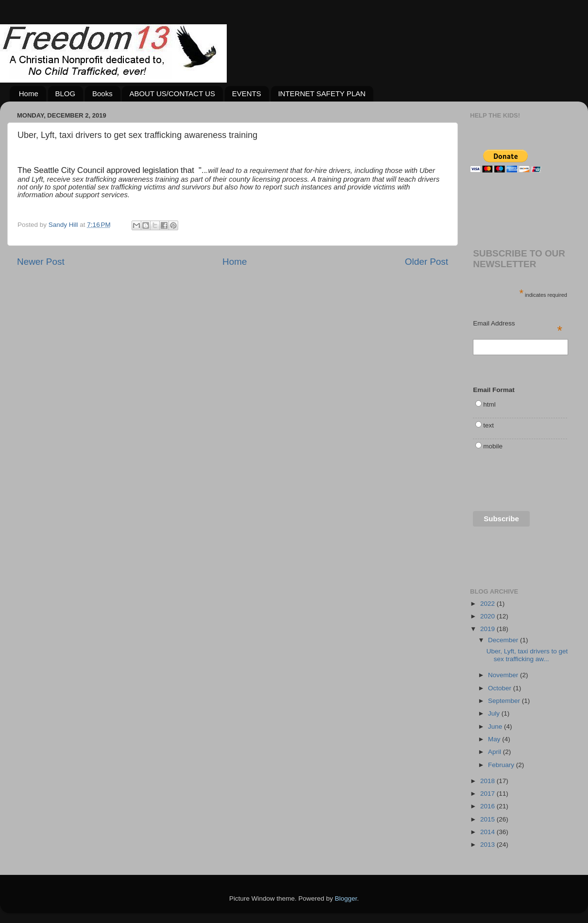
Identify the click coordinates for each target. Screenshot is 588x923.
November (504, 675)
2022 (488, 604)
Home (29, 94)
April (496, 752)
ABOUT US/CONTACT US (172, 94)
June (496, 726)
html (489, 404)
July (495, 713)
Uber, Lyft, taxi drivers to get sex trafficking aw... (527, 655)
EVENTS (247, 94)
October (501, 688)
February (502, 765)
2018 (488, 781)
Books (102, 94)
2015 (488, 819)
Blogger (346, 898)
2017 (488, 794)
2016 (488, 806)
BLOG (66, 94)
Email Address (518, 324)
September (505, 701)
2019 (488, 629)
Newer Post (41, 262)
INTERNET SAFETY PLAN (322, 94)
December (504, 640)
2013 (488, 845)
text (488, 425)
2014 (488, 832)
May (495, 739)
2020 (488, 616)
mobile (493, 446)
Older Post (427, 262)
